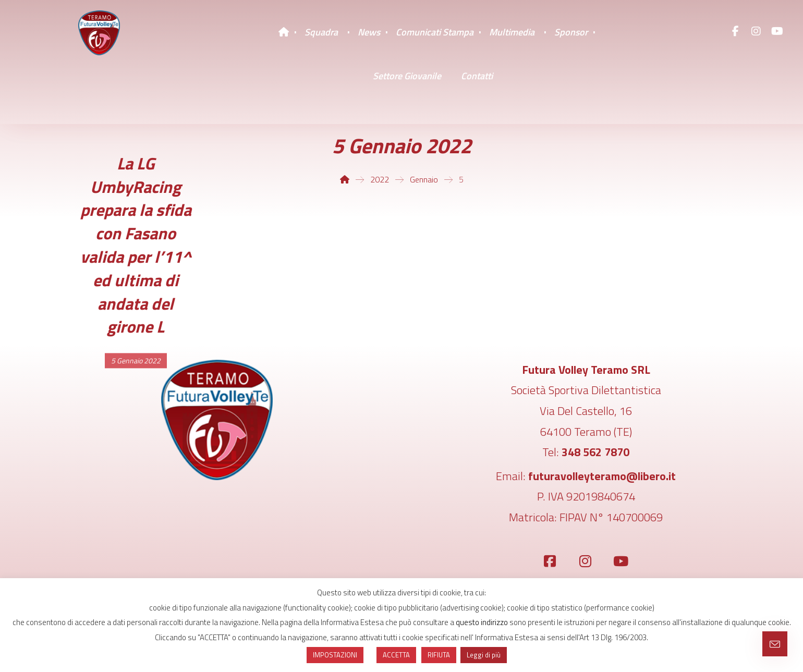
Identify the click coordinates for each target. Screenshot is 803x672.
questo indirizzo (482, 622)
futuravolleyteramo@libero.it (602, 476)
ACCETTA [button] (396, 655)
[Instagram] (756, 31)
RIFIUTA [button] (439, 655)
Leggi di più (484, 655)
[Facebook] (735, 31)
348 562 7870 (595, 452)
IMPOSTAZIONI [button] (335, 655)
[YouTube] (777, 31)
